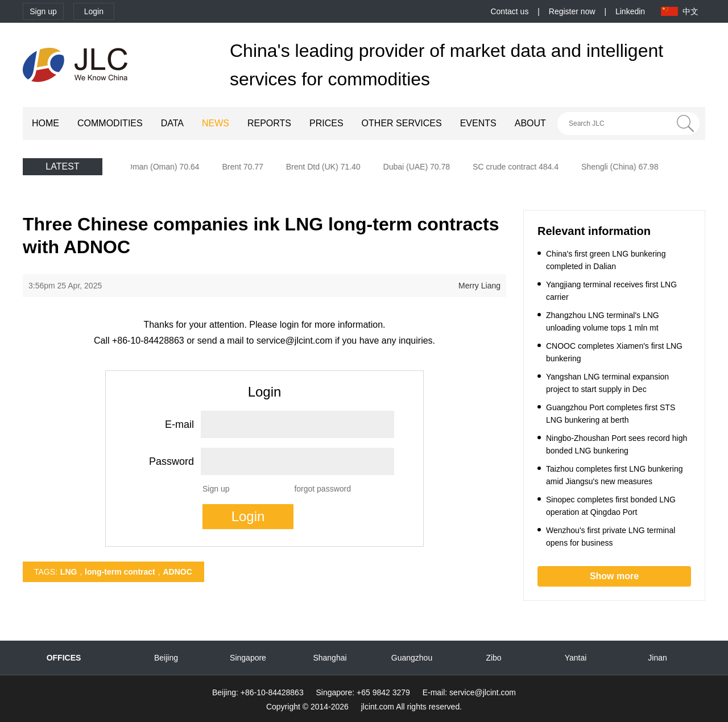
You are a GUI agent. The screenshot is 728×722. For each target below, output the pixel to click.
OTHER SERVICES (402, 123)
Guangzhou (412, 658)
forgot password (322, 489)
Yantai (576, 658)
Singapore (248, 658)
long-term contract (120, 572)
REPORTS (269, 123)
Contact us (509, 11)
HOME (45, 123)
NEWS (216, 123)
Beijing (166, 658)
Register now (572, 11)
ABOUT (530, 123)
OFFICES (64, 658)
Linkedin (630, 11)
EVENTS (478, 123)
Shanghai (330, 658)
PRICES (326, 123)
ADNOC (177, 572)
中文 (690, 11)
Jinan (657, 658)
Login (94, 11)
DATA (172, 123)
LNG (69, 572)
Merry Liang (479, 286)
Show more (614, 576)
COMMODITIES (110, 123)
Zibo (493, 658)
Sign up (43, 11)
